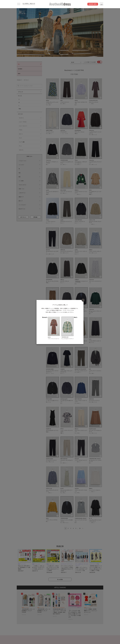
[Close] (83, 300)
